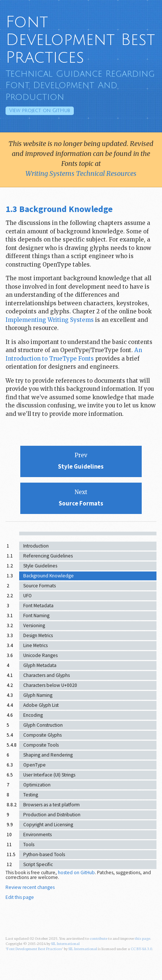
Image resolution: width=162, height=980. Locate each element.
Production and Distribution (52, 815)
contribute (99, 939)
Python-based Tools (44, 854)
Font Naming (36, 616)
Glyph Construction (43, 725)
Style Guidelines (40, 566)
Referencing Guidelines (48, 556)
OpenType (35, 765)
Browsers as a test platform (51, 805)
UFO (27, 596)
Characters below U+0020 (50, 685)
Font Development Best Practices (80, 40)
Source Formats (39, 586)
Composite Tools (41, 745)
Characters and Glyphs (46, 675)
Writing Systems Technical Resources (81, 173)
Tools (29, 845)
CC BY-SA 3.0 (141, 949)
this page (142, 939)
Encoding (33, 715)
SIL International (65, 944)
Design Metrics (38, 635)
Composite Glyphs (42, 735)
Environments (37, 835)
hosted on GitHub (76, 873)
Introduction (36, 546)
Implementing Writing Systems (50, 320)
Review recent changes (30, 887)
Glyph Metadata (40, 665)
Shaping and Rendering (48, 755)
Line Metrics (35, 645)
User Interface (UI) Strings (49, 775)
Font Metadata (38, 606)
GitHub (40, 111)
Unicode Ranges (40, 655)
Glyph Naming (38, 695)
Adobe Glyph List (41, 705)
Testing (31, 795)
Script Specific (38, 864)
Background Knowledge (49, 576)
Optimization (37, 785)
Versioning (34, 625)
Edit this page (20, 897)
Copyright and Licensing (48, 825)
